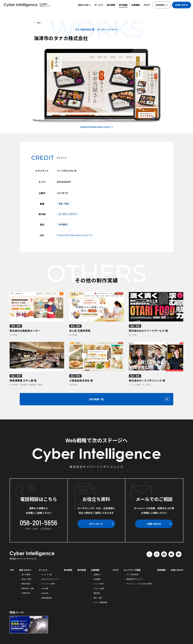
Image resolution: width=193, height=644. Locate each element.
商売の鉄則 (26, 584)
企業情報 (136, 5)
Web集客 (63, 224)
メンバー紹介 (99, 584)
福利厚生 (97, 593)
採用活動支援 (47, 598)
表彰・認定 (98, 598)
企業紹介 (97, 574)
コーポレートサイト (68, 214)
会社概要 (97, 579)
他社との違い (27, 579)
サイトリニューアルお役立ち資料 (139, 584)
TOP (12, 570)
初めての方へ (84, 5)
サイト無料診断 (132, 574)
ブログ (147, 5)
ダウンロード (96, 524)
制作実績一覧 (97, 399)
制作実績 (123, 5)
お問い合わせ (182, 5)
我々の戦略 (26, 574)
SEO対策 (45, 588)
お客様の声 (26, 593)
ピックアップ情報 (132, 570)
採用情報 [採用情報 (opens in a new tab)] (160, 5)
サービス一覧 (47, 574)
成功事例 (111, 5)
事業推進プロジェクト (135, 579)
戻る (39, 23)
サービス (99, 5)
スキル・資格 (99, 588)
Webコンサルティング (50, 579)
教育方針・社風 (28, 588)
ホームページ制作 (48, 584)
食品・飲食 (64, 204)
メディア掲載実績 (100, 602)
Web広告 (45, 593)
